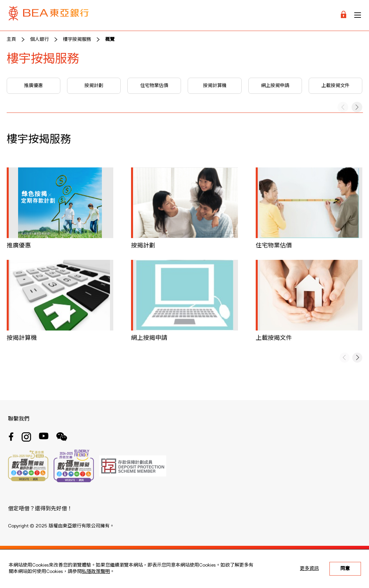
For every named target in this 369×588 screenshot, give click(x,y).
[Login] (344, 15)
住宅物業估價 (154, 86)
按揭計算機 (215, 86)
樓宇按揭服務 (77, 40)
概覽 (110, 40)
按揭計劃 (94, 86)
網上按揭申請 (275, 86)
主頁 (11, 40)
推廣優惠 (34, 86)
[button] (357, 107)
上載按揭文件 (335, 86)
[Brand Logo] (49, 15)
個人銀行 (40, 40)
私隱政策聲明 (96, 572)
